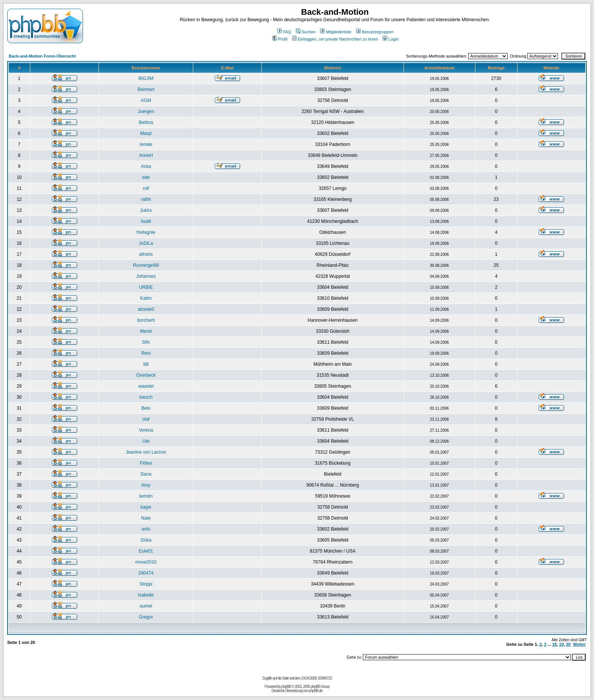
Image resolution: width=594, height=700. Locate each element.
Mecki (146, 331)
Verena (146, 430)
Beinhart (146, 89)
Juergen (146, 111)
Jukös (146, 210)
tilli (146, 364)
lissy (146, 485)
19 (561, 644)
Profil (280, 39)
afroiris (146, 254)
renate (146, 144)
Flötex (146, 463)
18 (554, 644)
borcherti (146, 320)
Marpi (146, 133)
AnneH (146, 155)
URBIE (146, 287)
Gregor (146, 617)
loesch (146, 397)
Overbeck (146, 375)
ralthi (146, 199)
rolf (146, 188)
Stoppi (146, 584)
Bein (146, 408)
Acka (146, 166)
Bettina (146, 122)
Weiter (579, 644)
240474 (146, 573)
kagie (146, 507)
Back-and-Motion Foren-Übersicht (42, 56)
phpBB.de (316, 691)
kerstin (146, 496)
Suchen (306, 32)
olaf (146, 419)
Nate (146, 518)
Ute (146, 441)
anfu (146, 529)
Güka (146, 540)
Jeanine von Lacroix (146, 452)
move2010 (146, 562)
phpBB (286, 687)
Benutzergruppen (375, 32)
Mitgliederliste (336, 32)
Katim (146, 298)
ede (146, 177)
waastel (146, 386)
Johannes (146, 276)
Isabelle (146, 595)
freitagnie (146, 232)
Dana (146, 474)
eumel (146, 606)
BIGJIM (146, 78)
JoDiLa (146, 243)
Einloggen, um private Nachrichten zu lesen (335, 39)
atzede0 (146, 309)
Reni (146, 353)
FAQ (284, 32)
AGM (146, 100)
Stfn (146, 342)
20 (568, 644)
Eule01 (146, 551)
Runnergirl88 (146, 265)
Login (391, 39)
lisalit (146, 221)
